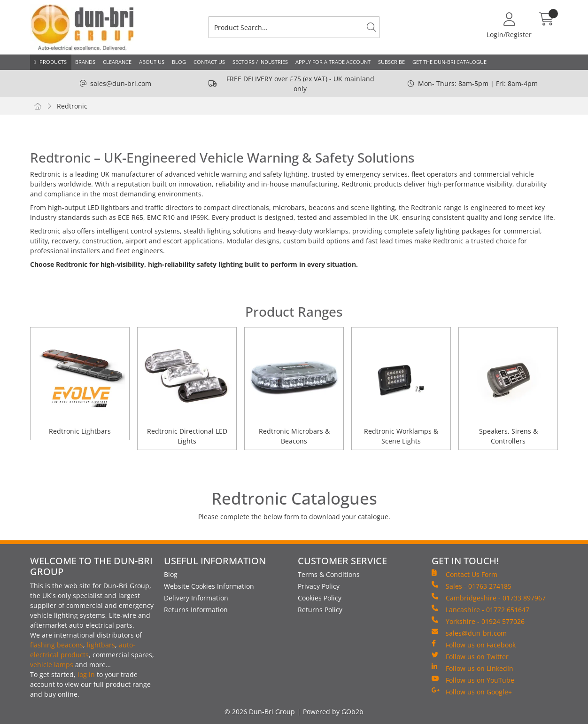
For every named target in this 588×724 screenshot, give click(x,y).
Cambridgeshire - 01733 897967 (489, 598)
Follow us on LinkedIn (472, 668)
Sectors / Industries (260, 62)
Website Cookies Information (209, 586)
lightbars (101, 645)
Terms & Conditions (329, 574)
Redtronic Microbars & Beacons (294, 436)
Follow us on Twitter (470, 656)
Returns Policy (320, 610)
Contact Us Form (464, 574)
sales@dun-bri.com (121, 83)
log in (86, 674)
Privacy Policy (319, 586)
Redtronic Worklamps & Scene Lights (401, 436)
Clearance (117, 62)
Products (53, 62)
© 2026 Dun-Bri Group (260, 712)
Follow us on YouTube (473, 680)
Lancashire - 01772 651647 (480, 609)
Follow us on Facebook (474, 645)
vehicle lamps (52, 665)
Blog (179, 62)
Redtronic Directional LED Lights (187, 436)
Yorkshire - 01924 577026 (478, 621)
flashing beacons (57, 645)
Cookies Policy (320, 598)
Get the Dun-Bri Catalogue (449, 62)
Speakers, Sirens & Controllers (508, 436)
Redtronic (72, 106)
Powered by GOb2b (333, 712)
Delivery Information (196, 598)
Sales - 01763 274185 (472, 586)
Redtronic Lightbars (80, 431)
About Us (152, 62)
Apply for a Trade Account (333, 62)
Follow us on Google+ (472, 692)
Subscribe (391, 62)
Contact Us (209, 62)
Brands (85, 62)
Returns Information (196, 610)
